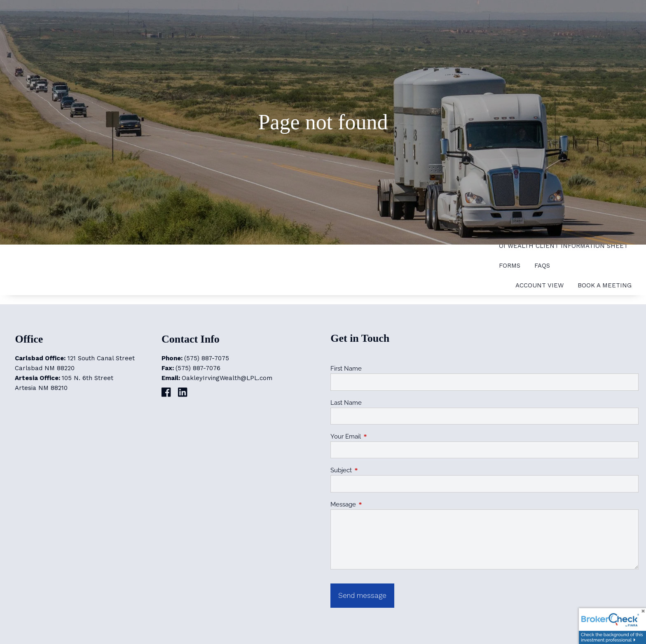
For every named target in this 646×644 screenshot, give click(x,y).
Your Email (376, 436)
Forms (510, 266)
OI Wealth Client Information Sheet (563, 246)
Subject (371, 470)
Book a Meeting (605, 285)
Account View (540, 285)
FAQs (542, 266)
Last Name (346, 403)
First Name (346, 369)
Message (373, 504)
